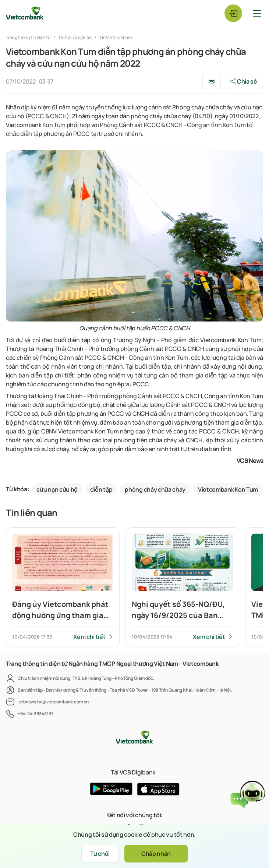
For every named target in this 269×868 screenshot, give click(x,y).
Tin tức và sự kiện (75, 37)
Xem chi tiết (89, 637)
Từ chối (100, 854)
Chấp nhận (156, 854)
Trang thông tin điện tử (29, 37)
